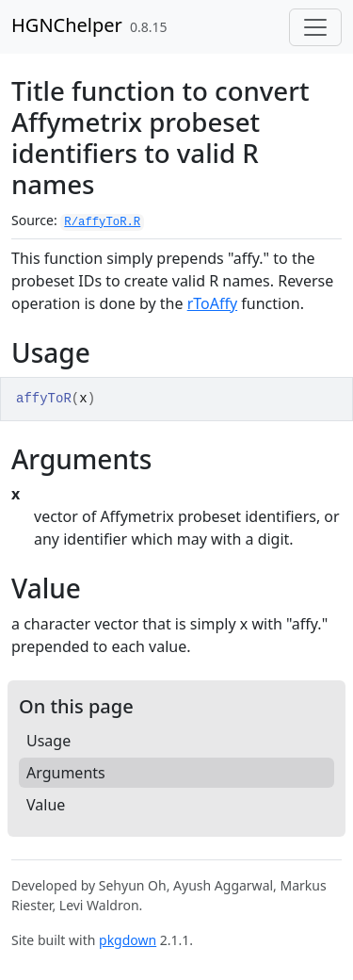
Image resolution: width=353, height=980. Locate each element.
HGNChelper (67, 25)
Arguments (66, 773)
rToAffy (212, 303)
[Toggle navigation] (315, 27)
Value (46, 805)
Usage (48, 741)
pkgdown (128, 940)
